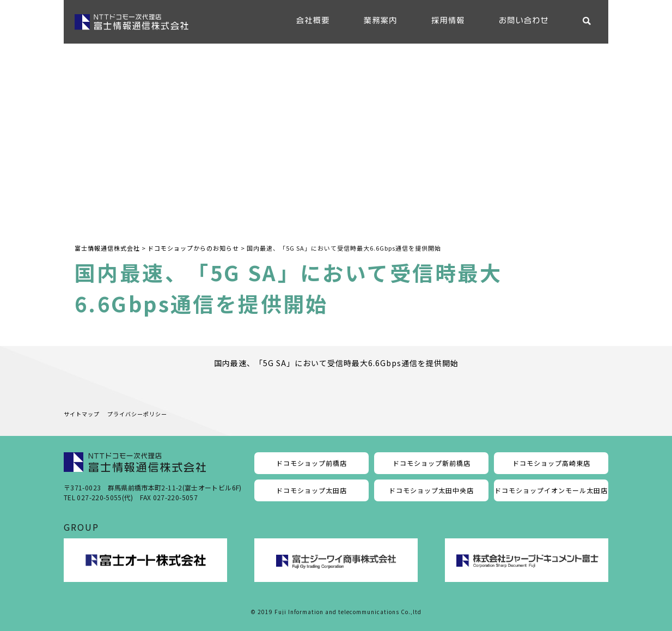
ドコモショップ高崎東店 (551, 463)
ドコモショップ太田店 (311, 490)
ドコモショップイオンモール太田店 (551, 490)
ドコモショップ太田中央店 (431, 490)
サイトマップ (82, 414)
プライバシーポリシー (137, 414)
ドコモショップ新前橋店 (432, 463)
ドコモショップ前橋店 (311, 463)
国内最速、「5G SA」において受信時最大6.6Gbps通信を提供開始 (336, 363)
